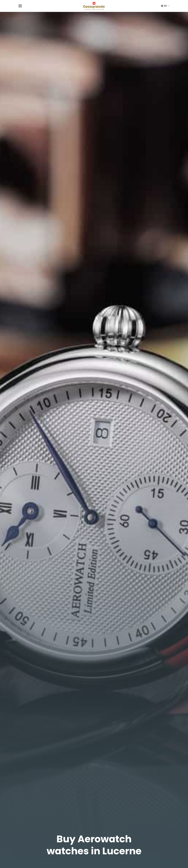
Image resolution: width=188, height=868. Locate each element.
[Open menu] (20, 6)
